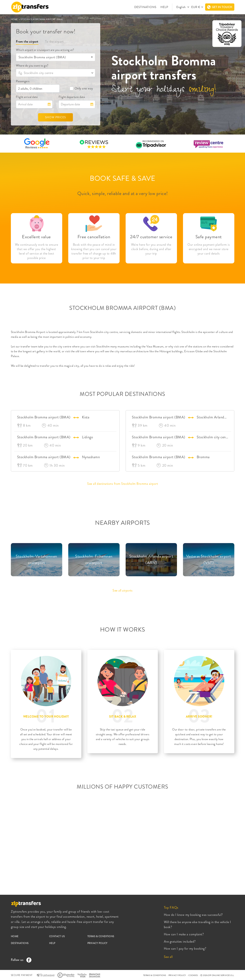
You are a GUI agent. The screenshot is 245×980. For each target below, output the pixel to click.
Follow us (20, 960)
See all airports (122, 590)
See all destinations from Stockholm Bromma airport (122, 484)
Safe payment (209, 237)
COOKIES (193, 975)
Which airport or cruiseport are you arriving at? (45, 50)
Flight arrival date (27, 97)
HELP (164, 7)
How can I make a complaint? (184, 934)
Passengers (23, 81)
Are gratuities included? (180, 941)
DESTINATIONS (145, 7)
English (181, 7)
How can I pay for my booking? (185, 949)
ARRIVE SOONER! (199, 717)
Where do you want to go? (32, 66)
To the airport (54, 42)
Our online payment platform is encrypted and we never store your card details (209, 249)
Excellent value (36, 237)
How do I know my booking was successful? (193, 915)
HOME (15, 19)
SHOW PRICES (55, 117)
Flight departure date (72, 97)
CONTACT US (57, 936)
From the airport (27, 42)
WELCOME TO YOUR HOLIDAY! (46, 717)
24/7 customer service (151, 237)
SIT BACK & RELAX (122, 717)
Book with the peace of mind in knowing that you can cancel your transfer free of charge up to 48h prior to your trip (94, 251)
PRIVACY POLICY (97, 943)
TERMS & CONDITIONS (101, 936)
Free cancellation (94, 237)
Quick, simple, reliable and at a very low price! (123, 193)
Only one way (81, 88)
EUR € (196, 7)
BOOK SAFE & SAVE (122, 178)
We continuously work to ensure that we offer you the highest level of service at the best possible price (36, 251)
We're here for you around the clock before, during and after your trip (151, 249)
